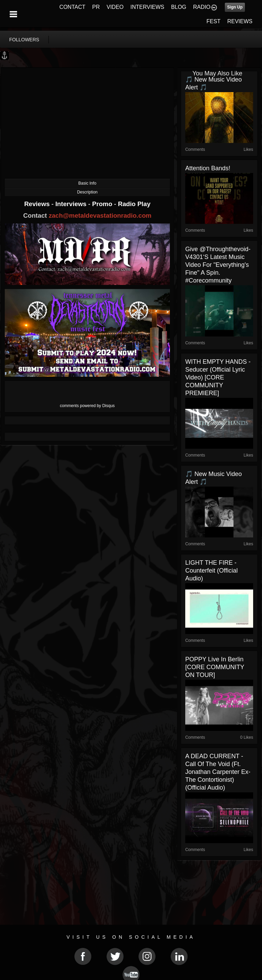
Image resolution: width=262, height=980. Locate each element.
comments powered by (88, 406)
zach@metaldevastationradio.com (100, 215)
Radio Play (134, 204)
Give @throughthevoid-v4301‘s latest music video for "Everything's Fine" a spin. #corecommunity (218, 265)
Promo (103, 204)
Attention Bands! (208, 168)
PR (96, 7)
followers (24, 40)
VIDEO (115, 7)
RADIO (202, 7)
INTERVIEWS (147, 7)
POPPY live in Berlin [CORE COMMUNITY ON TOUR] (215, 667)
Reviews (38, 204)
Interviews (72, 204)
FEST (213, 21)
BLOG (179, 7)
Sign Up (235, 7)
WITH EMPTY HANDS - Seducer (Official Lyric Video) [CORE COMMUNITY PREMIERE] (218, 377)
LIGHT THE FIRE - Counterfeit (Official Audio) (212, 571)
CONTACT (72, 7)
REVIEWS (240, 21)
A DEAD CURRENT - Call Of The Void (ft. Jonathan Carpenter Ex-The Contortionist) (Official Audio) (218, 772)
